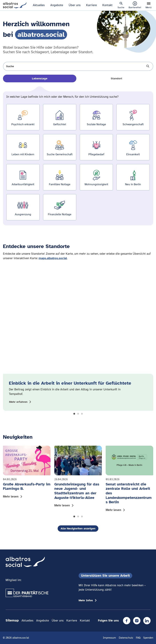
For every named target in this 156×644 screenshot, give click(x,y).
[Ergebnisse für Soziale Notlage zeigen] (96, 117)
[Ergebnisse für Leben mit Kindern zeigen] (23, 147)
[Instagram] (137, 621)
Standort (116, 78)
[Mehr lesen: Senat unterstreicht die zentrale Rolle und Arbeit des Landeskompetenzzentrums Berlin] (129, 480)
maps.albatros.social (53, 258)
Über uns (75, 5)
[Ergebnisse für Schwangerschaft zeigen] (133, 117)
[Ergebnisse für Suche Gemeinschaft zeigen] (60, 147)
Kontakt (107, 5)
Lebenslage (40, 78)
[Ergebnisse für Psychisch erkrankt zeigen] (23, 117)
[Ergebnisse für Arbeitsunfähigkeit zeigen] (23, 177)
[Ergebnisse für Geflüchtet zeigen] (60, 117)
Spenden (148, 638)
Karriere (91, 5)
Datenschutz (126, 638)
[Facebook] (127, 621)
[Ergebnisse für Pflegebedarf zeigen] (96, 147)
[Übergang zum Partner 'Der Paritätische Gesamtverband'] (27, 593)
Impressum (109, 638)
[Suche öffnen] (78, 66)
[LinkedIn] (147, 621)
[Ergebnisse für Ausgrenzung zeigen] (23, 207)
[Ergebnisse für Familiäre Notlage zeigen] (60, 177)
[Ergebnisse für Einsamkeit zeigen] (133, 147)
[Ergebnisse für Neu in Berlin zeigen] (133, 177)
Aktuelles (39, 5)
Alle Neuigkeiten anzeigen (78, 529)
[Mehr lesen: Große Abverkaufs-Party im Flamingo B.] (27, 473)
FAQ (138, 638)
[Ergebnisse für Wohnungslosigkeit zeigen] (96, 177)
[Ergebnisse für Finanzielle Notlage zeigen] (60, 207)
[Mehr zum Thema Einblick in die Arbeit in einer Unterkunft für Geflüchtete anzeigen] (21, 402)
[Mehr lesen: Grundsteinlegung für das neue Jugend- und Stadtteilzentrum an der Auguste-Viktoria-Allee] (78, 477)
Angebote (57, 5)
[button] (74, 414)
